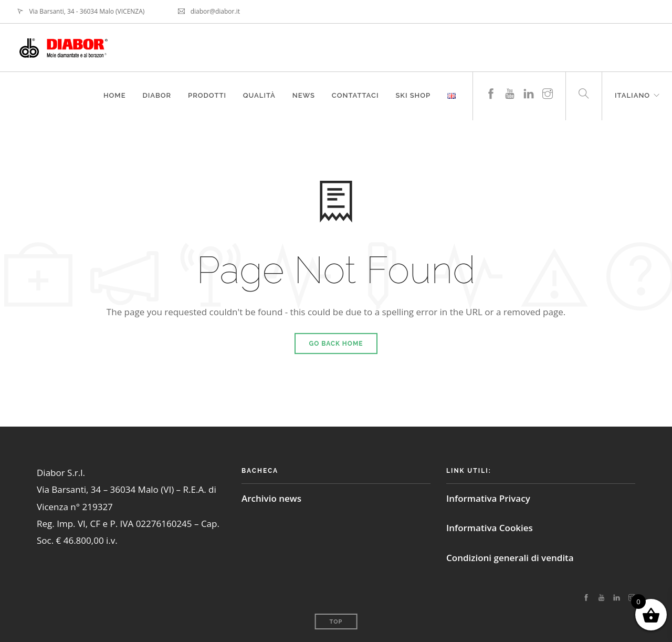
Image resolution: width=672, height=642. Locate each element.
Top (336, 622)
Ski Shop (413, 95)
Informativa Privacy (488, 498)
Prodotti (207, 95)
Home (114, 95)
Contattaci (355, 95)
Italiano (632, 95)
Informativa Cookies (490, 528)
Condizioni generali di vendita (510, 558)
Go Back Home (336, 344)
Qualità (259, 95)
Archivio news (271, 498)
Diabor (157, 95)
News (303, 95)
